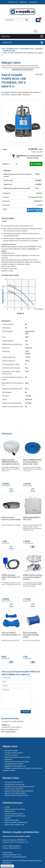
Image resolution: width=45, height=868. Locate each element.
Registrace (23, 2)
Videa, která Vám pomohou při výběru (17, 762)
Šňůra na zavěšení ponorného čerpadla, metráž (31, 635)
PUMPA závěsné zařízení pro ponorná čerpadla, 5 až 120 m (33, 577)
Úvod (3, 48)
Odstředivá (39, 48)
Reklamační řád (10, 811)
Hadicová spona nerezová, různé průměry (11, 518)
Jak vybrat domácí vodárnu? (14, 753)
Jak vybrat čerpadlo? (11, 751)
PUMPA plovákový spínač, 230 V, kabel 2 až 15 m (11, 577)
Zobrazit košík (38, 20)
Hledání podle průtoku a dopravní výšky (17, 757)
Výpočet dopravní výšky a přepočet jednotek (19, 791)
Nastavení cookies (7, 866)
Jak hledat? (8, 759)
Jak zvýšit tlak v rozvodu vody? (15, 784)
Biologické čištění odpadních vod (15, 766)
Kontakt (7, 807)
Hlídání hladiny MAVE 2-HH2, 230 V (32, 518)
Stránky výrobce (10, 732)
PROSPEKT (32, 249)
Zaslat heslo (33, 2)
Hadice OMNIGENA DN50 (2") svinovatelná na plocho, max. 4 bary (32, 462)
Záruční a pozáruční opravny (14, 814)
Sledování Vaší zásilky (12, 820)
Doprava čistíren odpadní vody (14, 825)
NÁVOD (4, 251)
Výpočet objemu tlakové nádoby (15, 793)
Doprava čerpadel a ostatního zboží (16, 822)
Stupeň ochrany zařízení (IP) (14, 789)
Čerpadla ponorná (12, 48)
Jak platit (8, 818)
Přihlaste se (12, 2)
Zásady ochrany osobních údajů (15, 816)
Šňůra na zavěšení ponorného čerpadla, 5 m (11, 634)
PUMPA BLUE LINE (9, 51)
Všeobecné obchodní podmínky (15, 809)
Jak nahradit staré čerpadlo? (14, 764)
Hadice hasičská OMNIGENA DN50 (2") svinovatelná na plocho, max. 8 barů (11, 463)
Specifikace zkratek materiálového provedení (19, 787)
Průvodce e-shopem (11, 755)
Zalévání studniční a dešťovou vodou (16, 795)
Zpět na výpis (39, 74)
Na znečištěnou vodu (27, 48)
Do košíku (37, 164)
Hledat (27, 20)
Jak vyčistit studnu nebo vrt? (14, 782)
